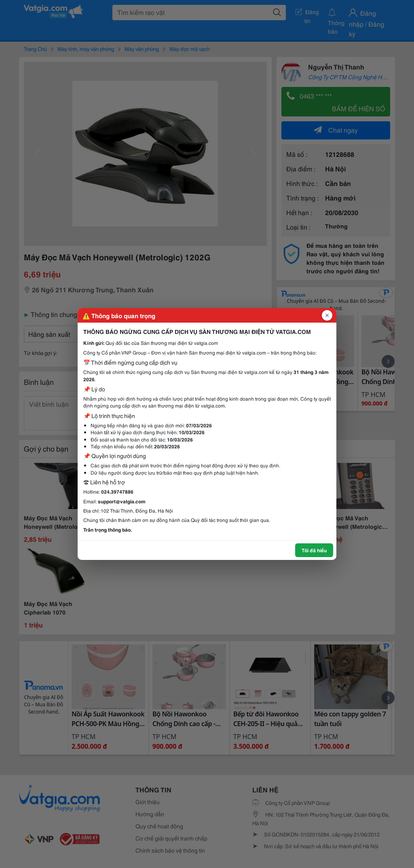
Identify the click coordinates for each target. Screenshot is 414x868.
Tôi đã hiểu (314, 550)
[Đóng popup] (327, 315)
